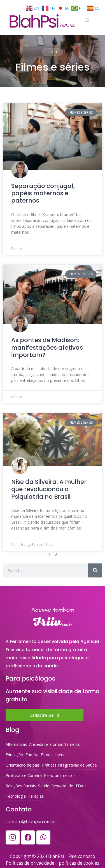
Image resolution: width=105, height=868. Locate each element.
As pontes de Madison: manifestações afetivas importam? (47, 347)
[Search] (95, 570)
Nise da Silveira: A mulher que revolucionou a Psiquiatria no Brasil (49, 489)
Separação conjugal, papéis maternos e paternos (43, 193)
